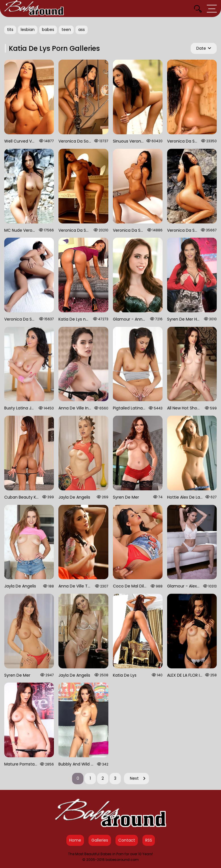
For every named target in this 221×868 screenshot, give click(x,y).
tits (10, 30)
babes (48, 30)
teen (66, 30)
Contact (127, 840)
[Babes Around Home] (34, 9)
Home (75, 840)
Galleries (100, 840)
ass (82, 30)
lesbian (28, 30)
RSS (149, 840)
